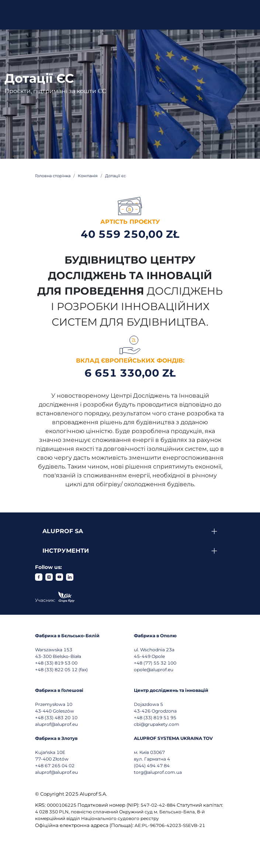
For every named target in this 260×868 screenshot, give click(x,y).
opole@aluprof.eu (154, 670)
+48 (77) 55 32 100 (155, 663)
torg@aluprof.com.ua (158, 772)
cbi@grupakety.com (157, 724)
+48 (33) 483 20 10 (56, 718)
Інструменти (66, 551)
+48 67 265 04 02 (55, 766)
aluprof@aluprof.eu (56, 724)
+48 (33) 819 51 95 (155, 718)
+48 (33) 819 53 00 (56, 663)
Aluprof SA (63, 531)
